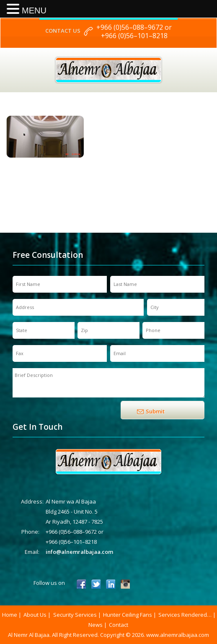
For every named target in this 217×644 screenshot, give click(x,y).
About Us (35, 615)
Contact (119, 625)
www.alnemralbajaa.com (178, 635)
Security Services (75, 615)
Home (10, 615)
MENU (34, 10)
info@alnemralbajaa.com (79, 552)
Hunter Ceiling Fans (128, 615)
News (96, 625)
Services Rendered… (185, 615)
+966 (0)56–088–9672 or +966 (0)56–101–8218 (134, 31)
